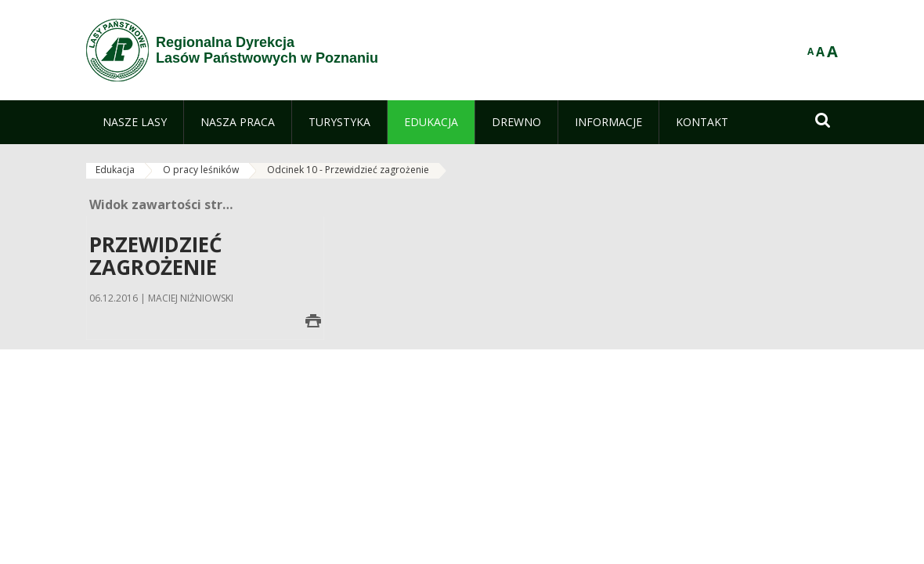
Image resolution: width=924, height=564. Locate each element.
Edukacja (115, 170)
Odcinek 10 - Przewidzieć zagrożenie (348, 170)
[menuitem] (135, 122)
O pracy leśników (201, 170)
